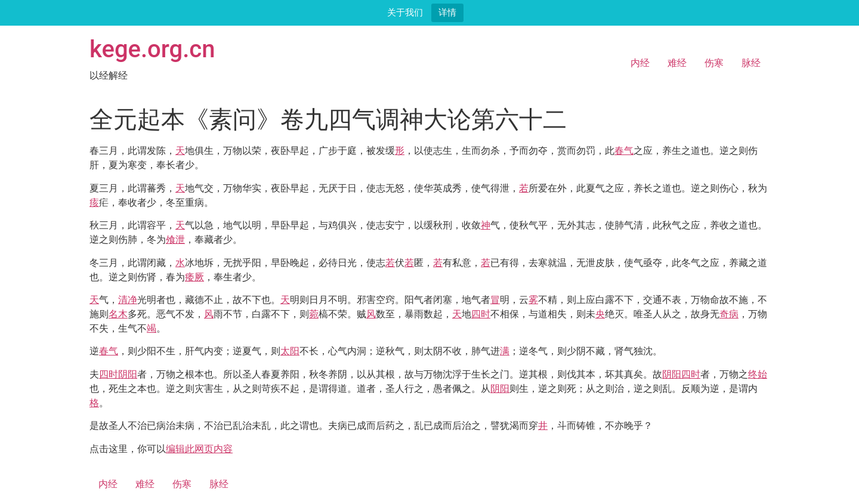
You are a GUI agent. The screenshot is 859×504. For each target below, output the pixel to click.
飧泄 (175, 239)
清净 (128, 300)
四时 (481, 314)
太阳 (290, 351)
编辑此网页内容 (199, 449)
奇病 (729, 314)
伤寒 (714, 63)
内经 (640, 63)
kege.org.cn (152, 49)
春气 (624, 151)
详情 (447, 12)
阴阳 (128, 374)
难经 (677, 63)
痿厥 (194, 277)
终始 (758, 374)
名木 (118, 314)
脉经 (751, 63)
